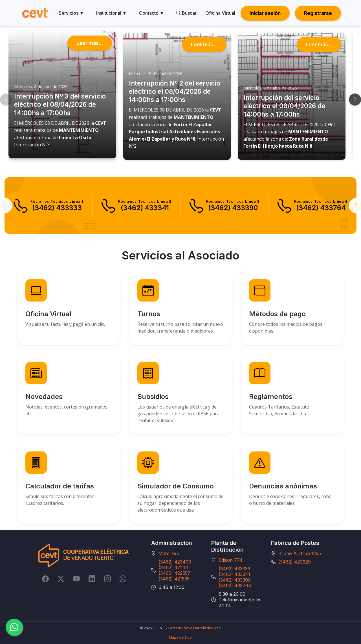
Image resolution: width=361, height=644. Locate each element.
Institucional (112, 13)
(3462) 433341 (234, 574)
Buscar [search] (186, 13)
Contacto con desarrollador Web (194, 628)
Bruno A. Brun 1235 (300, 553)
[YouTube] (76, 578)
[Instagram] (107, 578)
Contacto (152, 13)
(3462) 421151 (173, 567)
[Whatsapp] (123, 578)
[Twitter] (61, 578)
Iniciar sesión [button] (265, 13)
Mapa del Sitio (180, 637)
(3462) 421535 (174, 579)
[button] (6, 100)
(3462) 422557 (174, 573)
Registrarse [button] (318, 13)
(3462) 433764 (235, 586)
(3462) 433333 (234, 569)
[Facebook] (45, 578)
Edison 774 (231, 560)
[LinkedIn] (92, 578)
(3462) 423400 (175, 562)
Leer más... (90, 43)
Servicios (71, 13)
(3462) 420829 (295, 562)
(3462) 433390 (235, 580)
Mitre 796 (169, 553)
